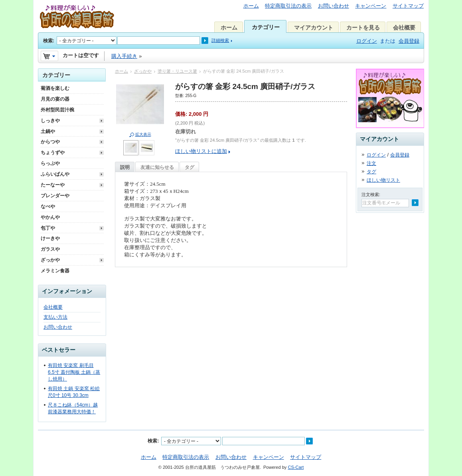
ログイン (367, 41)
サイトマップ (408, 6)
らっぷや (50, 163)
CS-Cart (296, 467)
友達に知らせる (157, 167)
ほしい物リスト (383, 180)
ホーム (251, 6)
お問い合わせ (334, 6)
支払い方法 (55, 317)
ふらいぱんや (55, 174)
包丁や (48, 228)
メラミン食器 (55, 271)
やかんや (50, 217)
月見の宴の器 (55, 99)
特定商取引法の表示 (288, 6)
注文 (371, 163)
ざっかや (143, 71)
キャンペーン (371, 6)
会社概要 (404, 28)
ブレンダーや (55, 196)
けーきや (50, 238)
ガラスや (50, 249)
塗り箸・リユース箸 (177, 71)
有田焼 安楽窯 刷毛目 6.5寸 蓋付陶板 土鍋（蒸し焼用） (74, 372)
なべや (48, 206)
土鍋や (48, 131)
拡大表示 (143, 134)
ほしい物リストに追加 (201, 151)
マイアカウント (314, 28)
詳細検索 (220, 40)
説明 (125, 167)
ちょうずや (53, 153)
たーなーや (53, 185)
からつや (50, 142)
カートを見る (363, 28)
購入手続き (124, 56)
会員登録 (409, 41)
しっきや (50, 121)
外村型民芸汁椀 (57, 110)
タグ (190, 167)
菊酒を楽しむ (55, 88)
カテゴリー (266, 27)
